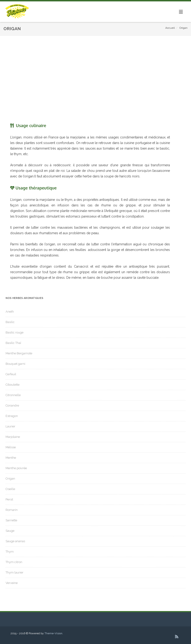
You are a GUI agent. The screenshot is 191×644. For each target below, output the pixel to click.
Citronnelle (13, 395)
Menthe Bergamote (19, 353)
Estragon (12, 416)
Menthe (11, 458)
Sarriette (11, 520)
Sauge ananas (15, 541)
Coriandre (12, 405)
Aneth (10, 312)
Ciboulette (13, 385)
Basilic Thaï (13, 343)
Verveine (12, 583)
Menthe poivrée (16, 468)
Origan (10, 479)
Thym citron (14, 562)
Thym (10, 552)
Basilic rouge (14, 332)
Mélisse (11, 447)
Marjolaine (13, 437)
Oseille (10, 489)
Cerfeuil (11, 374)
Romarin (12, 510)
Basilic (10, 322)
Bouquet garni (15, 364)
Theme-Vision (53, 633)
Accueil (170, 28)
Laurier (10, 426)
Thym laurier (14, 572)
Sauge (10, 531)
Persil (9, 499)
